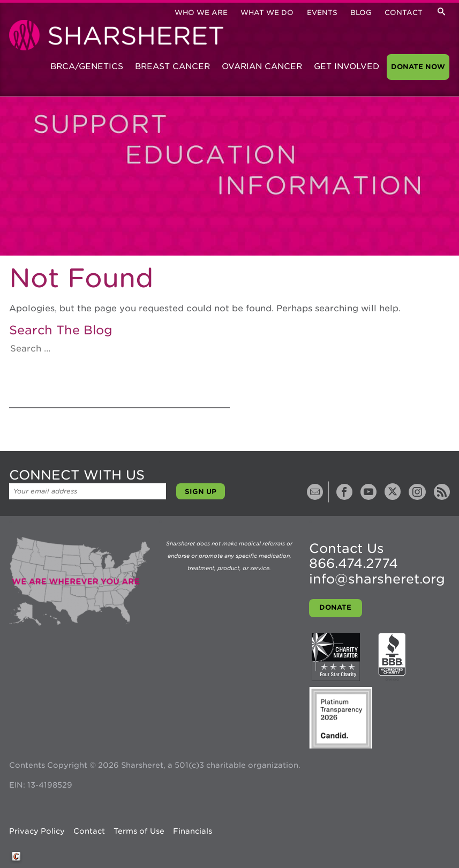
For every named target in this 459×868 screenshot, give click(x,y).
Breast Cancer (172, 66)
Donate (335, 607)
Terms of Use (139, 831)
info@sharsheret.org (377, 579)
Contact (404, 13)
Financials (193, 831)
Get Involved (347, 66)
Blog (361, 13)
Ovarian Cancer (262, 66)
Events (322, 13)
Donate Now (418, 67)
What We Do (267, 13)
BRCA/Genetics (87, 66)
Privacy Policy (37, 831)
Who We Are (201, 13)
